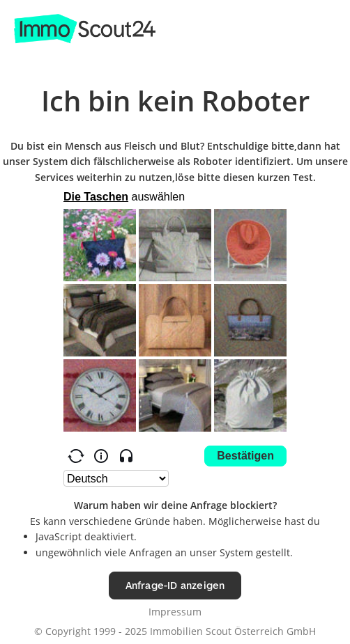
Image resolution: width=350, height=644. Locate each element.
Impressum (175, 612)
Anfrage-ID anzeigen (175, 585)
